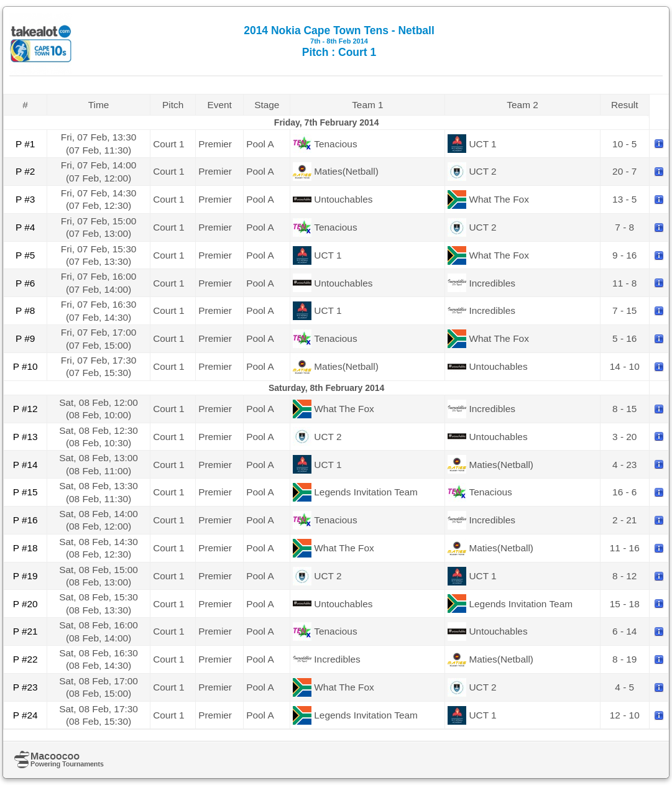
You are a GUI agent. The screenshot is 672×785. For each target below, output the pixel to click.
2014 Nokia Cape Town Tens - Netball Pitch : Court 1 (339, 41)
